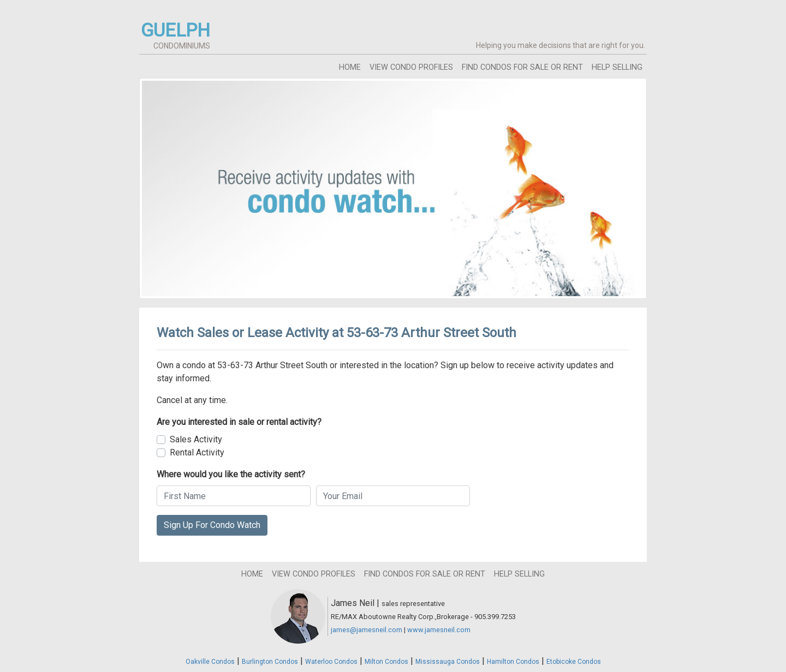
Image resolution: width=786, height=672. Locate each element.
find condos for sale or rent (522, 67)
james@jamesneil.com (367, 630)
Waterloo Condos (331, 662)
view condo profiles (411, 67)
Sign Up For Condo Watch (212, 525)
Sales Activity (196, 439)
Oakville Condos (210, 662)
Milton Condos (386, 662)
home (350, 67)
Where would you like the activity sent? (231, 474)
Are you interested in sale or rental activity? (239, 422)
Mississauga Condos (448, 662)
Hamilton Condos (513, 662)
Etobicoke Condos (574, 662)
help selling (617, 67)
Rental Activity (197, 452)
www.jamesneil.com (439, 630)
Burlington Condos (270, 662)
